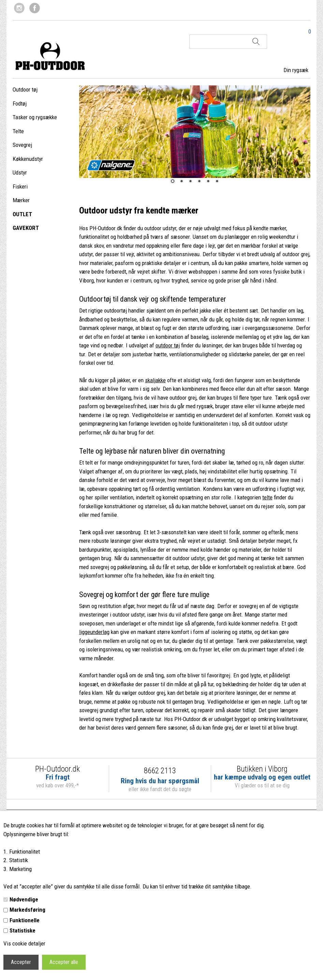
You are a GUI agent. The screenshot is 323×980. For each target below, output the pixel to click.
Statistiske (23, 930)
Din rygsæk (296, 70)
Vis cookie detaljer (24, 943)
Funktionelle (25, 920)
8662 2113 (160, 771)
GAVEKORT (26, 228)
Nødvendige (24, 899)
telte (267, 497)
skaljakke (155, 380)
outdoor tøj (168, 345)
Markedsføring (27, 910)
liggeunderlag (94, 632)
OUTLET (22, 214)
